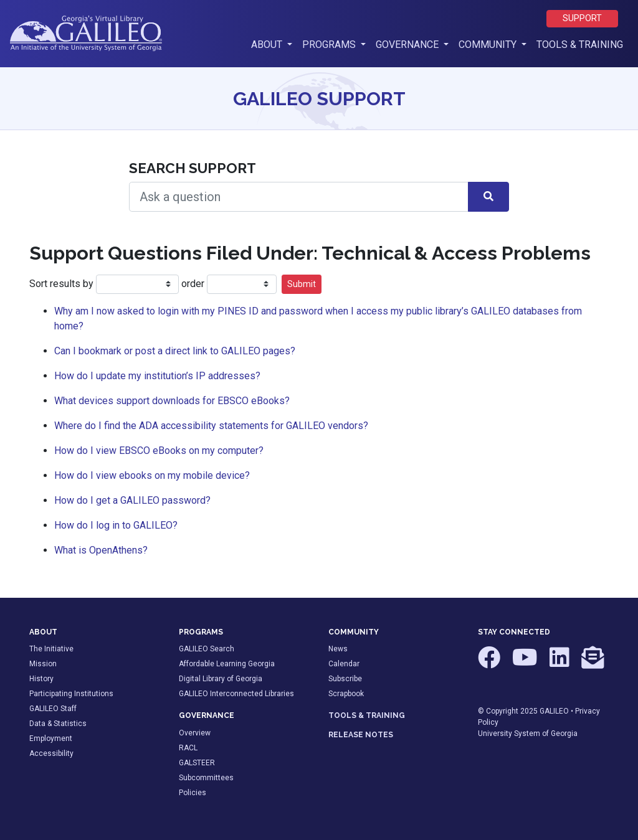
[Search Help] (299, 197)
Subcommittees (206, 778)
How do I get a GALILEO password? (132, 500)
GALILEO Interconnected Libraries (236, 694)
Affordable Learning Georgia (227, 664)
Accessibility (51, 753)
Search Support (193, 168)
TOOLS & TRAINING (367, 715)
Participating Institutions (71, 694)
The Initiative (51, 649)
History (41, 679)
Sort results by (63, 284)
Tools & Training (580, 45)
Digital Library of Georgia (221, 679)
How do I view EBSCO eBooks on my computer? (159, 451)
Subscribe (345, 679)
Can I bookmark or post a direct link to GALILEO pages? (175, 351)
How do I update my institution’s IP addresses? (157, 376)
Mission (43, 664)
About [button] (274, 44)
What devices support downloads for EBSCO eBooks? (172, 401)
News (338, 649)
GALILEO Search (207, 649)
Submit (302, 284)
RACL (188, 748)
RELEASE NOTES (361, 735)
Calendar (344, 664)
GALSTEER (197, 763)
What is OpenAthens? (101, 550)
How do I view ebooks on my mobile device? (152, 475)
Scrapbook (346, 694)
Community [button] (489, 45)
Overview (195, 733)
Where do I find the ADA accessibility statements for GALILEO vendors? (211, 426)
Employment (51, 739)
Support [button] (582, 18)
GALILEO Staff (53, 709)
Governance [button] (408, 45)
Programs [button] (330, 45)
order (193, 284)
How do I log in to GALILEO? (116, 525)
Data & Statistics (58, 724)
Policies (193, 793)
